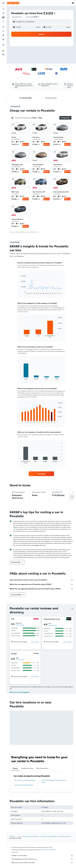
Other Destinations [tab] (42, 768)
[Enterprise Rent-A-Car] (69, 619)
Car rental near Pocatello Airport (24, 785)
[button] (3, 3)
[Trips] (3, 45)
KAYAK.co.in (13, 836)
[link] (41, 474)
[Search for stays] (3, 13)
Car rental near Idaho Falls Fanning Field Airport (54, 781)
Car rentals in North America (31, 836)
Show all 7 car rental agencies (20, 692)
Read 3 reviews (20, 660)
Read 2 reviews (20, 625)
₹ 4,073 (48, 13)
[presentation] (55, 13)
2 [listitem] (13, 142)
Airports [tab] (15, 768)
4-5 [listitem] (22, 142)
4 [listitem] (34, 142)
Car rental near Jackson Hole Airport (25, 780)
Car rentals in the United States (49, 836)
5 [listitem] (55, 142)
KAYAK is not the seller (42, 855)
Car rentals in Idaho (64, 836)
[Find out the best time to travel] (3, 35)
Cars (19, 836)
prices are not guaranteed (49, 850)
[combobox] (17, 17)
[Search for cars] (3, 17)
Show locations (35, 642)
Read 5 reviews (53, 625)
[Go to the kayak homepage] (13, 3)
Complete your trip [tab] (27, 768)
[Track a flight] (3, 31)
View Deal (26, 144)
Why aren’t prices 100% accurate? (42, 862)
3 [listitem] (59, 142)
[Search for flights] (3, 9)
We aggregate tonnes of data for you (42, 859)
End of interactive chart (20, 293)
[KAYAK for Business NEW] (3, 39)
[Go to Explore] (3, 27)
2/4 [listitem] (22, 169)
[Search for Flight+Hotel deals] (3, 21)
